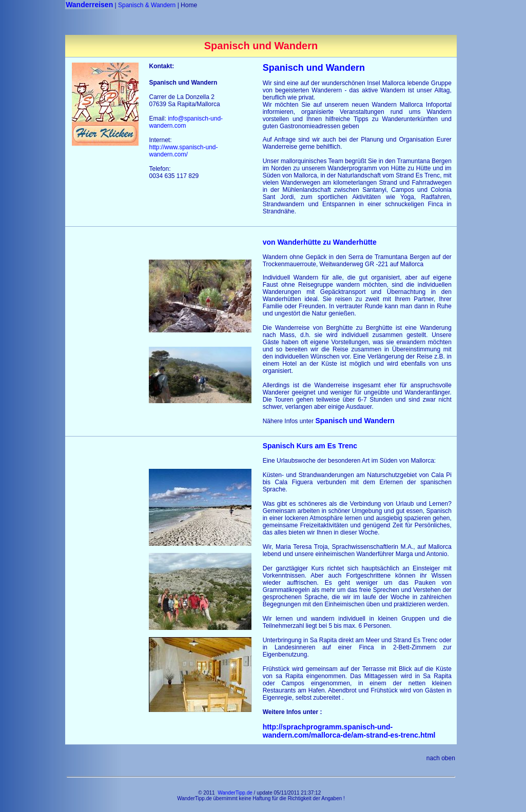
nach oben (441, 758)
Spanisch (355, 421)
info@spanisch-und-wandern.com (186, 122)
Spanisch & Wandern (147, 5)
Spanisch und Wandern (314, 68)
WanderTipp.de (235, 793)
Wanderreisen (89, 5)
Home (189, 5)
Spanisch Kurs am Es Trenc (310, 446)
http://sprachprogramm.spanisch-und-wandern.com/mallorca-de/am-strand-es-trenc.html (350, 731)
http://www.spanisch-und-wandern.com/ (183, 151)
